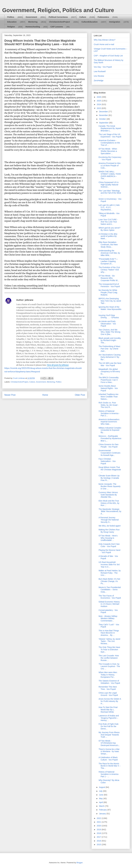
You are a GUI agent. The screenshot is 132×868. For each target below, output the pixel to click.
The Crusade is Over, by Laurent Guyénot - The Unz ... (109, 666)
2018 (99, 833)
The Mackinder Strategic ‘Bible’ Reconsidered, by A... (110, 511)
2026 (99, 97)
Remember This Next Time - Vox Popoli (108, 688)
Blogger (79, 863)
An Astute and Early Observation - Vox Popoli (107, 324)
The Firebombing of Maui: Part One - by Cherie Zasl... (110, 349)
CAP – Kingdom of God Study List (108, 56)
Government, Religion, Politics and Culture (58, 10)
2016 (99, 841)
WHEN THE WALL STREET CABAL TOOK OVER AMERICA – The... (110, 175)
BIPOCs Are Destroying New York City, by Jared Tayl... (110, 301)
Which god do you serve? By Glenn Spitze (109, 229)
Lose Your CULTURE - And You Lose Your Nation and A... (108, 222)
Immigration (115, 22)
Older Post (80, 395)
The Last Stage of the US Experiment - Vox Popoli (110, 136)
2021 (99, 822)
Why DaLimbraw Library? (105, 40)
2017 (99, 837)
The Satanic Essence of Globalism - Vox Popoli (109, 682)
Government (31, 17)
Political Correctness (58, 17)
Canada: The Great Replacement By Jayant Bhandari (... (110, 128)
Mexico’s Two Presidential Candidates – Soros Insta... (110, 590)
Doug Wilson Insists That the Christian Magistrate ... (110, 470)
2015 (99, 845)
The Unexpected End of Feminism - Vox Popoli (109, 285)
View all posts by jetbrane (58, 365)
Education (12, 22)
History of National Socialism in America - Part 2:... (109, 413)
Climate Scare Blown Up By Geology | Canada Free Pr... (109, 478)
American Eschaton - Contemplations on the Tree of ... (109, 143)
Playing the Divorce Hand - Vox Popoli (109, 551)
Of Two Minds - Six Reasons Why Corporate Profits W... (109, 278)
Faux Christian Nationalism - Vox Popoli (107, 461)
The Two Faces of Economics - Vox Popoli (110, 597)
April (101, 802)
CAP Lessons (57, 27)
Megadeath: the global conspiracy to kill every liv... (109, 371)
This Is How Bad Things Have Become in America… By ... (109, 633)
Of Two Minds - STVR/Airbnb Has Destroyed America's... (109, 743)
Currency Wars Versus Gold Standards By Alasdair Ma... (108, 495)
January (103, 814)
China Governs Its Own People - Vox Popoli (109, 446)
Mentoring (33, 22)
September (104, 123)
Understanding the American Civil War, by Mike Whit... (109, 253)
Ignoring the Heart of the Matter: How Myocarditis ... (110, 309)
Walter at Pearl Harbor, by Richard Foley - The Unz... (110, 573)
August (102, 787)
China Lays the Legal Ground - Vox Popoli (108, 694)
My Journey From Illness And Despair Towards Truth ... (109, 735)
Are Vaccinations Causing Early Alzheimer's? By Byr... (110, 357)
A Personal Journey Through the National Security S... (109, 520)
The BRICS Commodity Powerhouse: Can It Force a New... (109, 380)
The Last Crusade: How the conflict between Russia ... (109, 658)
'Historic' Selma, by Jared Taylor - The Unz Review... (109, 641)
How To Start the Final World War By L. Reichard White (108, 710)
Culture (83, 17)
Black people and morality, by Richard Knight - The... (110, 340)
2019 (99, 830)
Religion (11, 27)
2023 (99, 108)
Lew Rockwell (100, 71)
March (102, 806)
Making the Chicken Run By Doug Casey (109, 531)
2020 (99, 826)
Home (45, 395)
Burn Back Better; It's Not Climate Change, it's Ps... (109, 581)
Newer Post (10, 395)
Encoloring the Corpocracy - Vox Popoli (110, 158)
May (101, 798)
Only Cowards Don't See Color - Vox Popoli (109, 545)
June (101, 795)
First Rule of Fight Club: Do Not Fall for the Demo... (109, 726)
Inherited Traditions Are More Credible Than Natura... (108, 397)
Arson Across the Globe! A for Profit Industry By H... (110, 701)
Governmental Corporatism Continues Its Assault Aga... (109, 453)
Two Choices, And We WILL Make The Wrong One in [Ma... (109, 332)
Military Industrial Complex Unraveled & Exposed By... (110, 430)
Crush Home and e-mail (104, 44)
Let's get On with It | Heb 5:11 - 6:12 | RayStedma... (109, 207)
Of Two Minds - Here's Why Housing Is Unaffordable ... (108, 538)
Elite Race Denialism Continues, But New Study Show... (108, 245)
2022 (99, 818)
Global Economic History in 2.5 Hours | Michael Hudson (109, 604)
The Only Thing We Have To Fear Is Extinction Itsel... (109, 650)
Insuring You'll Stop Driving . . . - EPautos (109, 316)
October (103, 119)
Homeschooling (33, 27)
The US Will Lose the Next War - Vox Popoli (110, 364)
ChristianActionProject (60, 22)
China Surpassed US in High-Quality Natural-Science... (109, 185)
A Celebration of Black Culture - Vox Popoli (108, 759)
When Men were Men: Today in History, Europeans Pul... (108, 675)
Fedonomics (103, 17)
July (101, 791)
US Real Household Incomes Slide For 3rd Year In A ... (109, 565)
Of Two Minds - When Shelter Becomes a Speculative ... (108, 151)
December (104, 112)
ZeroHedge (99, 81)
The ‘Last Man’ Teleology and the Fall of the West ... (110, 193)
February (103, 810)
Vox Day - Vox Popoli (103, 67)
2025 (99, 101)
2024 (99, 104)
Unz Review (99, 76)
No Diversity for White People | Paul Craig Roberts (108, 292)
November (104, 115)
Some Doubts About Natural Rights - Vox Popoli (108, 388)
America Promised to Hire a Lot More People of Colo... (110, 166)
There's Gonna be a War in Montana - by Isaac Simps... (109, 751)
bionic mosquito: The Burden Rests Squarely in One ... (110, 486)
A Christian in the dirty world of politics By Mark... (108, 236)
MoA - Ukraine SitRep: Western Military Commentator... (108, 619)
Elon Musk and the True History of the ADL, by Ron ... (109, 503)
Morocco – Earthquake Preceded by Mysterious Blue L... (110, 438)
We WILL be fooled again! (110, 526)
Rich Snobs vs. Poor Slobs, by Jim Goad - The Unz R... (109, 405)
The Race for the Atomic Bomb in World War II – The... (110, 766)
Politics (11, 17)
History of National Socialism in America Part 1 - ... (108, 774)
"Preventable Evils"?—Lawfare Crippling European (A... (108, 261)
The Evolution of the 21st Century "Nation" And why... (109, 270)
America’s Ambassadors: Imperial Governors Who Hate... (109, 422)
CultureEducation (90, 22)
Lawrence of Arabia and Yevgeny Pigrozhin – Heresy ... (109, 718)
